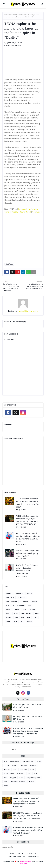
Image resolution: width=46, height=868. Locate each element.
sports (30, 622)
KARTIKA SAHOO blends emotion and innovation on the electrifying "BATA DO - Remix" (28, 537)
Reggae (13, 778)
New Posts (21, 774)
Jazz (24, 609)
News (37, 613)
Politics (9, 617)
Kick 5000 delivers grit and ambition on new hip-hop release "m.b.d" (27, 553)
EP (13, 605)
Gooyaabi (23, 864)
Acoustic (10, 593)
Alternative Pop (28, 761)
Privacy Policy (34, 857)
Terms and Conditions (16, 857)
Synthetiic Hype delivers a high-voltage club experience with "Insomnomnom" (27, 569)
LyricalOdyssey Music (15, 43)
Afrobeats (20, 593)
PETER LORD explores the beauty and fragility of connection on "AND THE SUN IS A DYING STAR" (27, 520)
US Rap (31, 782)
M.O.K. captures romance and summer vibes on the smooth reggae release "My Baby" (27, 503)
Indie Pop (23, 769)
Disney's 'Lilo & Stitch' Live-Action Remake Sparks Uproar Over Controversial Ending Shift (28, 731)
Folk (29, 605)
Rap (29, 617)
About (20, 853)
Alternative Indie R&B (11, 761)
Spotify (15, 212)
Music (16, 613)
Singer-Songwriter (33, 778)
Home (7, 15)
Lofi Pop (32, 609)
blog (22, 622)
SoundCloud (25, 212)
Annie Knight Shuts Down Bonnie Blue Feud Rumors (28, 706)
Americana (22, 597)
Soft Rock (14, 15)
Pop (16, 617)
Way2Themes (25, 861)
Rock (35, 617)
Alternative (10, 597)
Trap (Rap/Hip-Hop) (18, 782)
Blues (39, 761)
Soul (8, 622)
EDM (8, 605)
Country (34, 601)
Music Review (26, 613)
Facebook (23, 209)
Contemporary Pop (11, 765)
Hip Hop (9, 609)
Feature (24, 765)
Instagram (34, 209)
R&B (22, 617)
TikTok (7, 212)
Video (15, 622)
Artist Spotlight (12, 601)
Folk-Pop (33, 765)
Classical (24, 601)
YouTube (36, 212)
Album (29, 593)
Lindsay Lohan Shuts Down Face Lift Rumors (27, 718)
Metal (8, 613)
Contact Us (31, 853)
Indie (17, 609)
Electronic (21, 605)
